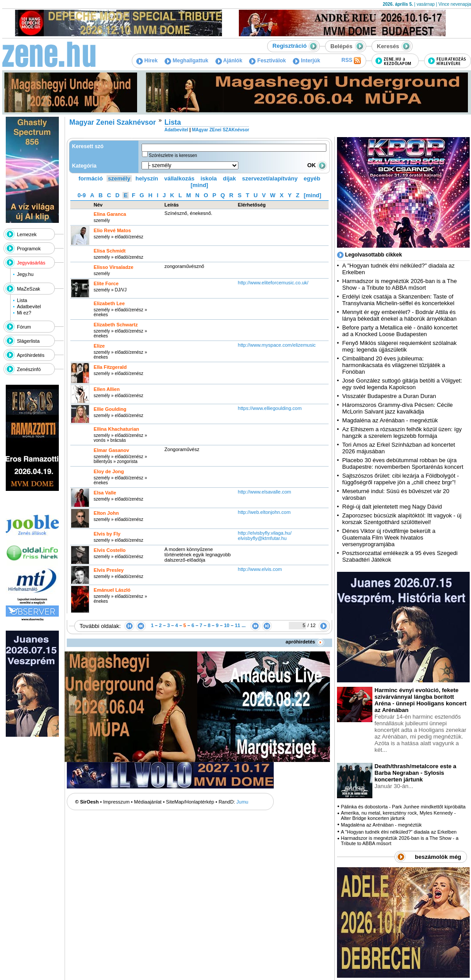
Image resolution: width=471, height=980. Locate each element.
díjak (230, 178)
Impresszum (116, 802)
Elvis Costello (110, 550)
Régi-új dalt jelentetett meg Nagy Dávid (392, 507)
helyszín (147, 178)
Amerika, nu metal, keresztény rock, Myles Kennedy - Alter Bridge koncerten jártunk (398, 815)
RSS (351, 61)
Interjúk (306, 61)
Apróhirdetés (31, 355)
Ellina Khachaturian (117, 429)
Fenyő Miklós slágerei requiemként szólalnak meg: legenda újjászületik (400, 346)
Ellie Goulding (110, 409)
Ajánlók (229, 61)
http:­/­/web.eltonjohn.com (264, 512)
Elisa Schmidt (110, 251)
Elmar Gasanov (111, 450)
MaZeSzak (29, 289)
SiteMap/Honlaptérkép (190, 802)
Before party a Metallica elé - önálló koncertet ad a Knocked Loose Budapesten (400, 331)
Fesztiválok (267, 61)
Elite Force (106, 283)
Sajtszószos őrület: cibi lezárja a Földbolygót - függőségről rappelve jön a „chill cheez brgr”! (401, 479)
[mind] (199, 185)
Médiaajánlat (148, 802)
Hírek (147, 61)
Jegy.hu (25, 274)
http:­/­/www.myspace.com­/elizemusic (277, 345)
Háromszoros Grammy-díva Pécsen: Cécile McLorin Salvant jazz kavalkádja (398, 408)
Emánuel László (112, 590)
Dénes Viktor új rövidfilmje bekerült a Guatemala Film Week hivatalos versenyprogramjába (389, 538)
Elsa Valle (105, 493)
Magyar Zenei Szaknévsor (113, 122)
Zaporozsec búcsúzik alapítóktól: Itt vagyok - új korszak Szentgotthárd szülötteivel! (402, 519)
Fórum (24, 327)
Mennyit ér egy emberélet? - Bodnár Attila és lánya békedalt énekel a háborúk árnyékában (400, 315)
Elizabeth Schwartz (116, 325)
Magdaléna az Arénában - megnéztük (390, 420)
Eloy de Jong (109, 471)
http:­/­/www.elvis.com (260, 569)
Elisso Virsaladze (114, 267)
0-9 (82, 195)
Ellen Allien (107, 389)
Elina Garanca (110, 214)
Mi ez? (24, 313)
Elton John (106, 513)
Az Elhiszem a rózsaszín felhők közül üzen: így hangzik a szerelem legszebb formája (402, 433)
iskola (209, 178)
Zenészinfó (29, 369)
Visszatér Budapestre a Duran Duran (389, 396)
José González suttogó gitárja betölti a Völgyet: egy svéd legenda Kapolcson (402, 384)
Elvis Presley (109, 570)
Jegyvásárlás (31, 263)
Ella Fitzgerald (110, 367)
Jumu (243, 802)
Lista (22, 300)
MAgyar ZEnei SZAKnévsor (220, 130)
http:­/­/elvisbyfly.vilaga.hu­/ (265, 533)
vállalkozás (179, 178)
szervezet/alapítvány (270, 178)
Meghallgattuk (186, 61)
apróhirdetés (305, 642)
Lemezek (27, 234)
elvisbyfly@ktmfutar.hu (262, 538)
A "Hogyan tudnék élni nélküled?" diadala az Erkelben (399, 832)
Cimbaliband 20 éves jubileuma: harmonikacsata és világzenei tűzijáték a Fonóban (394, 365)
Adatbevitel (29, 306)
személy (119, 178)
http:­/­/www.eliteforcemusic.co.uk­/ (273, 283)
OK (317, 165)
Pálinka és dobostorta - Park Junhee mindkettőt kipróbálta (403, 807)
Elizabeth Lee (109, 303)
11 (237, 625)
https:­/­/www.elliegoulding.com (270, 408)
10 (226, 625)
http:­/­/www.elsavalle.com (264, 492)
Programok (29, 249)
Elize (99, 346)
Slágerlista (28, 341)
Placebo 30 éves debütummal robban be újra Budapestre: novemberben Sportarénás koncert (403, 463)
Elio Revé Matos (112, 230)
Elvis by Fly (107, 534)
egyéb (312, 178)
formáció (91, 178)
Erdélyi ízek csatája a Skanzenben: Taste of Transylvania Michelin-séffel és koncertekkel (398, 300)
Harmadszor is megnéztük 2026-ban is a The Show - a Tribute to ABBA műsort (400, 284)
